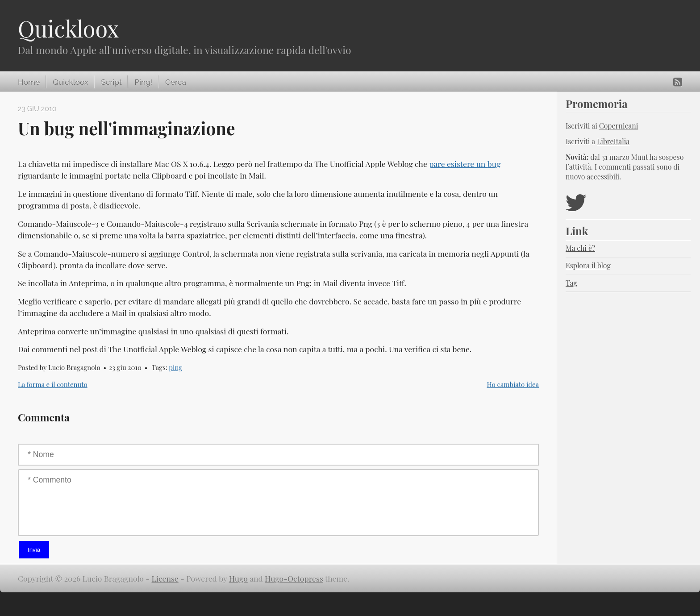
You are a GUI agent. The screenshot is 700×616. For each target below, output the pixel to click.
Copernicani (619, 126)
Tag (571, 283)
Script (111, 82)
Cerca (176, 82)
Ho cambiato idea (513, 384)
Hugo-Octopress (294, 578)
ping (175, 367)
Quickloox (68, 28)
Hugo (238, 578)
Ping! (143, 82)
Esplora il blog (588, 265)
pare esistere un (465, 164)
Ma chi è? (580, 248)
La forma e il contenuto (53, 384)
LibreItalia (613, 141)
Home (29, 82)
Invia (34, 550)
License (165, 578)
